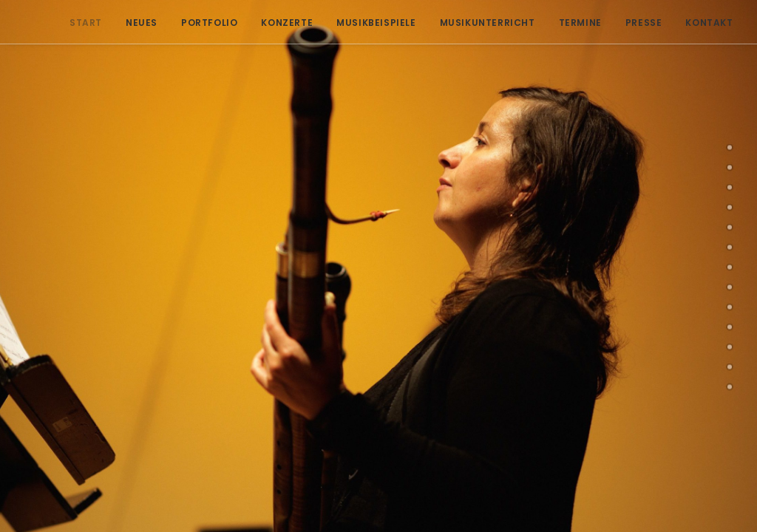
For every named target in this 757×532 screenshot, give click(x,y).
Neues (133, 23)
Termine (571, 23)
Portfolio (200, 23)
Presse (635, 23)
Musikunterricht (479, 23)
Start (77, 23)
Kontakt (700, 23)
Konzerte (278, 23)
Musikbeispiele (367, 23)
